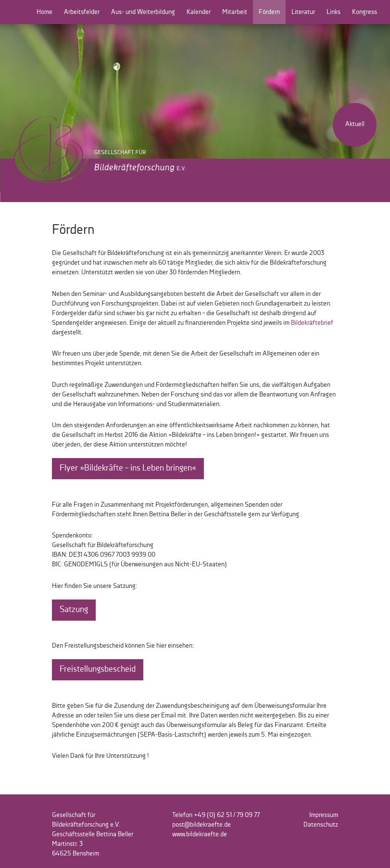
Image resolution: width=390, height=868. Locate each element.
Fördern (269, 12)
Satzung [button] (74, 610)
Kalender (199, 12)
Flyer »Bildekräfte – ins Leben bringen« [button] (128, 468)
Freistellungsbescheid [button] (98, 669)
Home (44, 12)
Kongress (365, 12)
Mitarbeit (235, 12)
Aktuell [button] (355, 124)
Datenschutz (321, 825)
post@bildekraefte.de (201, 825)
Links (333, 12)
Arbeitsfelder (82, 12)
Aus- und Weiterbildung (143, 12)
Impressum (324, 815)
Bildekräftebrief (312, 323)
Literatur (303, 12)
